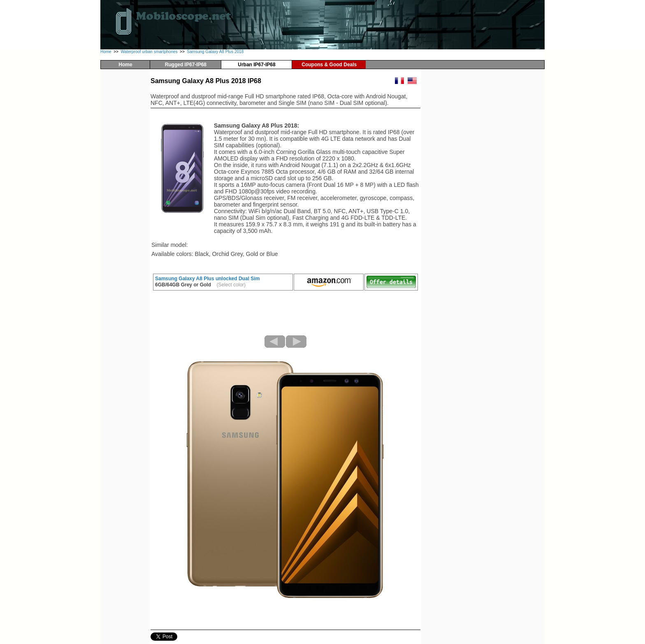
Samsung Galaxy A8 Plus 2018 (215, 52)
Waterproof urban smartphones (149, 52)
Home (106, 52)
